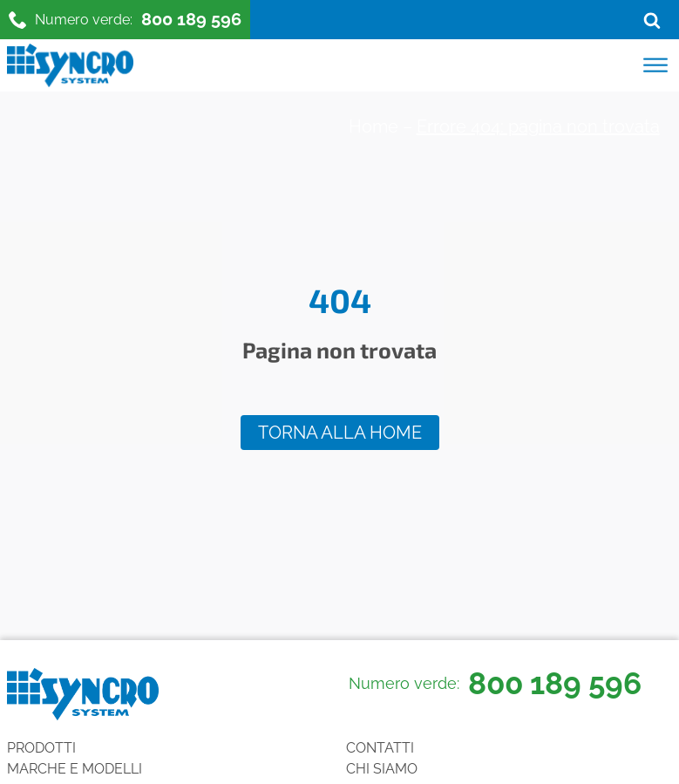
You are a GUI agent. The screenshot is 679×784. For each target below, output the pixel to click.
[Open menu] (655, 65)
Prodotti (41, 748)
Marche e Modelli (75, 769)
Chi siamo (382, 769)
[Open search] (652, 20)
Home (373, 126)
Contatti (380, 748)
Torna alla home (340, 433)
